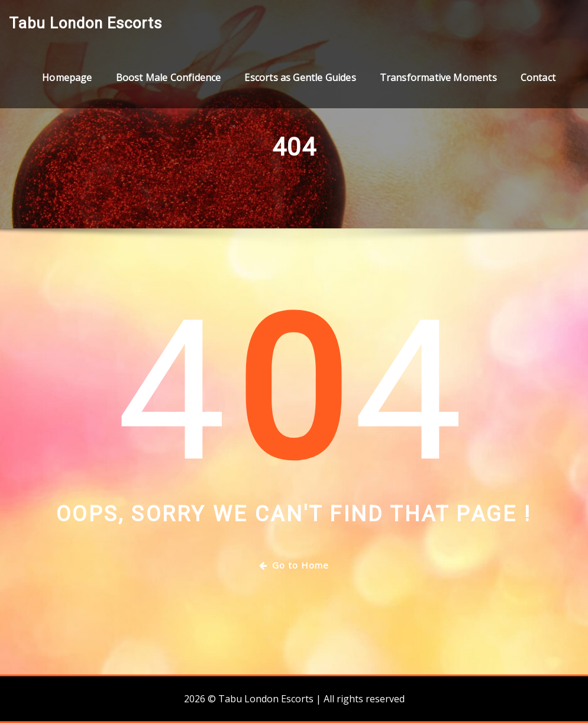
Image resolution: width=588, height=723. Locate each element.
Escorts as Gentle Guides (300, 78)
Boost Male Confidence (169, 78)
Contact (538, 78)
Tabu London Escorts (85, 23)
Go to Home (294, 565)
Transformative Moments (438, 78)
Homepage (67, 78)
